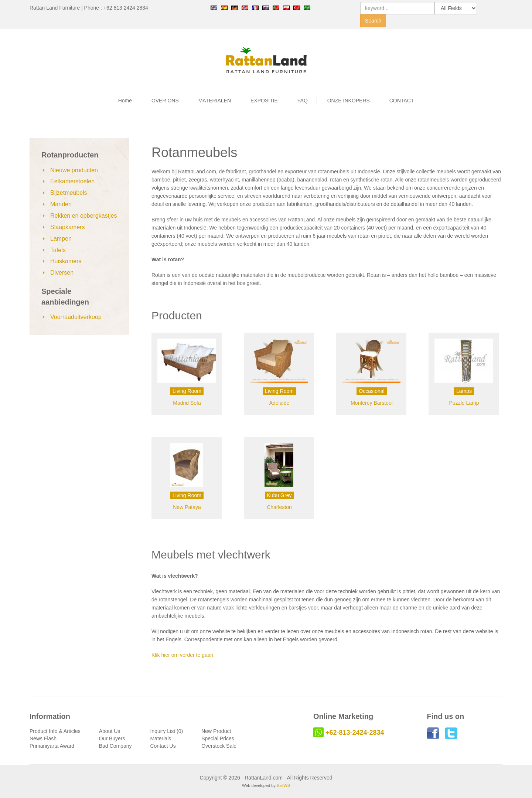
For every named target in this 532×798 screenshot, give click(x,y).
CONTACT (402, 101)
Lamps (464, 391)
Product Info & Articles (55, 731)
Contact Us (163, 746)
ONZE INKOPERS (349, 101)
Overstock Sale (219, 746)
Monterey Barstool (372, 403)
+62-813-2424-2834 (355, 733)
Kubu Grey (279, 495)
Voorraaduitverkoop (76, 317)
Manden (61, 204)
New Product (216, 731)
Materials (161, 738)
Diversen (62, 273)
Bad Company (115, 746)
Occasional (371, 391)
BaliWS (283, 785)
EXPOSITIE (264, 101)
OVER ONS (165, 101)
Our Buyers (112, 738)
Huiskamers (66, 261)
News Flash (43, 738)
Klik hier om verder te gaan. (183, 655)
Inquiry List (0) (166, 731)
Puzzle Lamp (464, 403)
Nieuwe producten (74, 170)
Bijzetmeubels (69, 193)
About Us (110, 731)
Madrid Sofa (187, 403)
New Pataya (187, 507)
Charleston (279, 507)
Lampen (61, 239)
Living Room (187, 391)
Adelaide (279, 403)
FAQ (303, 101)
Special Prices (218, 738)
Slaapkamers (67, 227)
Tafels (58, 250)
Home (125, 101)
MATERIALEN (215, 101)
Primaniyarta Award (52, 746)
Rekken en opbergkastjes (84, 216)
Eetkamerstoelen (72, 181)
